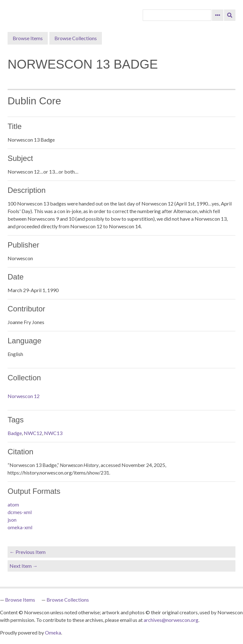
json (12, 520)
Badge (15, 433)
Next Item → (24, 566)
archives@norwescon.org (171, 620)
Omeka (53, 632)
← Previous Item (28, 552)
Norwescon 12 (24, 396)
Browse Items (28, 38)
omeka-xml (20, 527)
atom (13, 504)
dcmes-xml (20, 512)
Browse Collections (76, 38)
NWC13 (53, 433)
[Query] (177, 15)
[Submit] (230, 15)
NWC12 (33, 433)
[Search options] (218, 15)
